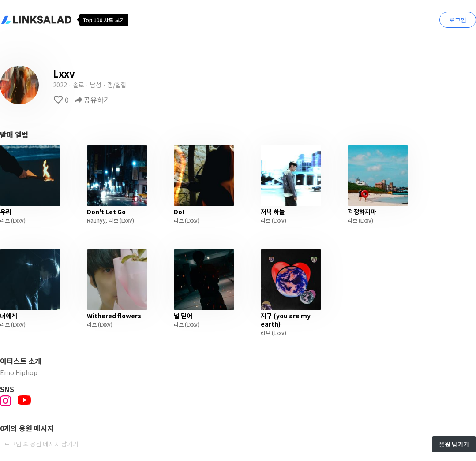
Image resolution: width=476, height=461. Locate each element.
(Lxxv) (18, 220)
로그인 (458, 20)
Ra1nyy (96, 220)
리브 (5, 220)
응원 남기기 (454, 444)
